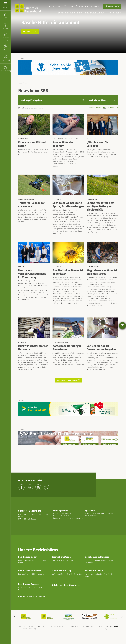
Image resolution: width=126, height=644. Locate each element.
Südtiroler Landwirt (96, 13)
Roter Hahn (115, 13)
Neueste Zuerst (95, 113)
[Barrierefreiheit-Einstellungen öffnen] (122, 326)
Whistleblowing (91, 522)
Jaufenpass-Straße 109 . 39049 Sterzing (67, 580)
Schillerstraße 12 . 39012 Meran (64, 566)
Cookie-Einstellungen (30, 634)
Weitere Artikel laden (69, 386)
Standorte (82, 6)
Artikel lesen (30, 37)
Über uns (21, 632)
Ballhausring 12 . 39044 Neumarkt (31, 580)
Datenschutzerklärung (58, 632)
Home (20, 89)
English (111, 520)
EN (59, 6)
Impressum (42, 632)
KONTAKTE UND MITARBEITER (32, 602)
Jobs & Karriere (99, 520)
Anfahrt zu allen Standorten (66, 591)
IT (54, 6)
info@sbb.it (32, 525)
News (87, 520)
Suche (68, 6)
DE (49, 6)
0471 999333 (22, 525)
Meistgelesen (113, 113)
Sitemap (31, 632)
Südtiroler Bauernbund (70, 13)
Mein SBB (112, 6)
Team (95, 6)
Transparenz (75, 632)
